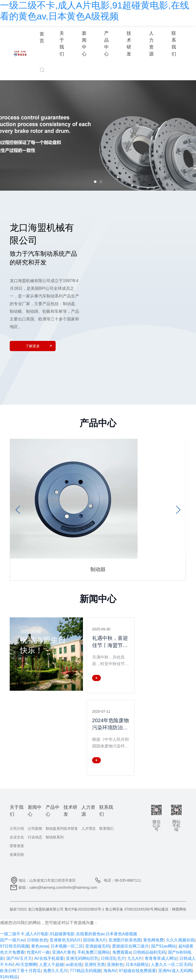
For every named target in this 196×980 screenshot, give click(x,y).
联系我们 (174, 43)
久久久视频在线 (180, 940)
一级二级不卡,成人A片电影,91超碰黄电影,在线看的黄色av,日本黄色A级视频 (69, 934)
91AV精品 (9, 977)
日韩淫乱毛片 (113, 958)
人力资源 (151, 43)
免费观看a (122, 952)
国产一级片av (12, 940)
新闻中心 (84, 43)
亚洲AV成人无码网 (175, 971)
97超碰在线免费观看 (137, 971)
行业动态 (35, 837)
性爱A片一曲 (38, 952)
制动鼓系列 (55, 837)
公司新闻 (35, 828)
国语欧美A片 (95, 940)
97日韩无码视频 (15, 946)
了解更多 (39, 346)
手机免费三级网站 (94, 952)
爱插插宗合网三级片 (130, 946)
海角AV (110, 971)
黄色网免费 (153, 940)
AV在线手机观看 (49, 958)
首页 (42, 37)
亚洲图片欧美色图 (125, 940)
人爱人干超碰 (51, 965)
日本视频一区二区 (67, 946)
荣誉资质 (17, 846)
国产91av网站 (164, 946)
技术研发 (129, 43)
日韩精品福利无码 (149, 952)
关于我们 (62, 43)
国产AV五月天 (19, 958)
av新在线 (74, 965)
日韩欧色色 (37, 940)
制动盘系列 (55, 828)
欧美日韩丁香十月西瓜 (20, 971)
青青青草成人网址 (161, 958)
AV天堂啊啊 (26, 965)
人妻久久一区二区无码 (171, 965)
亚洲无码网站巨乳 (82, 958)
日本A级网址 (137, 965)
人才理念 (89, 828)
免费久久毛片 (55, 971)
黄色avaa (40, 946)
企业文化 (17, 837)
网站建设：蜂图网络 (170, 909)
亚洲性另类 (95, 965)
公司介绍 (17, 828)
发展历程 (17, 855)
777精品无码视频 (85, 971)
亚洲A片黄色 (64, 952)
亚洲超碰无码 (97, 946)
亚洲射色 (115, 965)
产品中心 (106, 43)
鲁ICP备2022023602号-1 (84, 909)
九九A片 (135, 958)
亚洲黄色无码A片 (65, 940)
